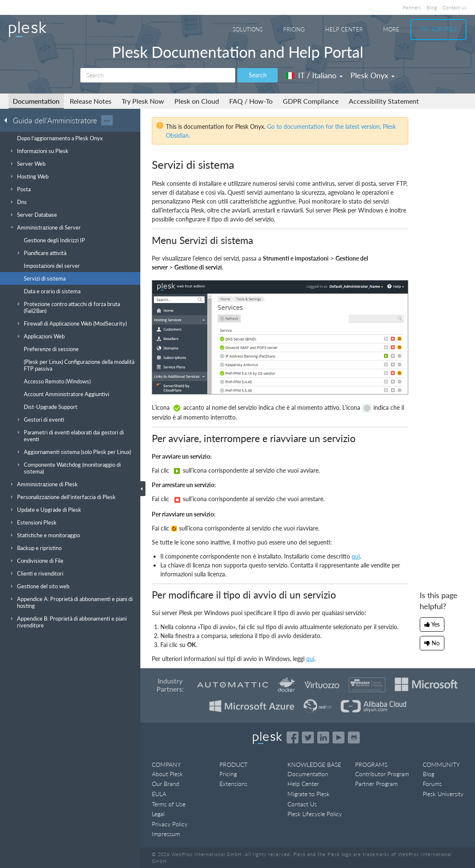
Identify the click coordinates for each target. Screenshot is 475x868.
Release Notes (91, 101)
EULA (159, 794)
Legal (158, 814)
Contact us (454, 7)
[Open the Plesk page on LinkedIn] (323, 738)
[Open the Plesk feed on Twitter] (308, 738)
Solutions (248, 29)
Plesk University (443, 794)
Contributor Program (382, 774)
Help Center (344, 29)
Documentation (36, 101)
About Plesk (167, 774)
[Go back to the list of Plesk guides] (8, 120)
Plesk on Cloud (197, 101)
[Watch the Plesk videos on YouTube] (338, 738)
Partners (412, 7)
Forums (432, 784)
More (391, 29)
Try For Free (438, 29)
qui (310, 659)
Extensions (233, 784)
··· (107, 120)
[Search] (158, 75)
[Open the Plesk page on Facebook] (293, 738)
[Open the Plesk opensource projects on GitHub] (354, 738)
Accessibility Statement (384, 101)
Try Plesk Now (143, 101)
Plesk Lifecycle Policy (315, 814)
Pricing (294, 29)
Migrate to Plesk (309, 794)
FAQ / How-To (251, 101)
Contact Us (302, 804)
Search (258, 75)
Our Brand (166, 784)
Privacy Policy (170, 824)
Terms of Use (169, 804)
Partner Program (376, 784)
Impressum (166, 834)
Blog (432, 7)
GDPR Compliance (311, 101)
